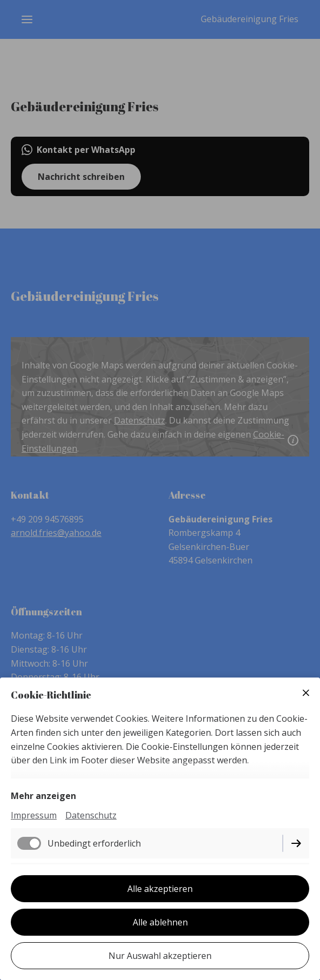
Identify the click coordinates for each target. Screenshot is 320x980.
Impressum (34, 815)
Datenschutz (91, 815)
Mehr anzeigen (43, 796)
